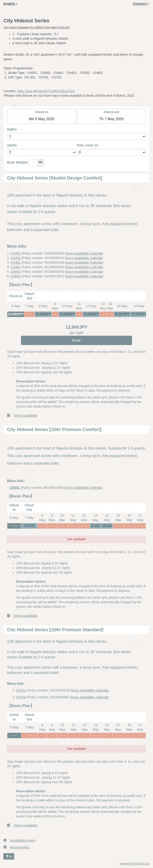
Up (9, 856)
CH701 (21, 690)
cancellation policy (20, 840)
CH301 (16, 253)
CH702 (21, 697)
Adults (12, 145)
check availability (22, 415)
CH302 (16, 258)
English (10, 4)
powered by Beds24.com (135, 864)
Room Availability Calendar (84, 253)
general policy (16, 847)
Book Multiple (18, 162)
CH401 (16, 262)
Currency (141, 4)
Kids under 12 (88, 145)
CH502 (16, 272)
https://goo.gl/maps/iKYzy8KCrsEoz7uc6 (46, 91)
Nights (12, 129)
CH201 (15, 488)
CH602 (16, 276)
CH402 (16, 267)
